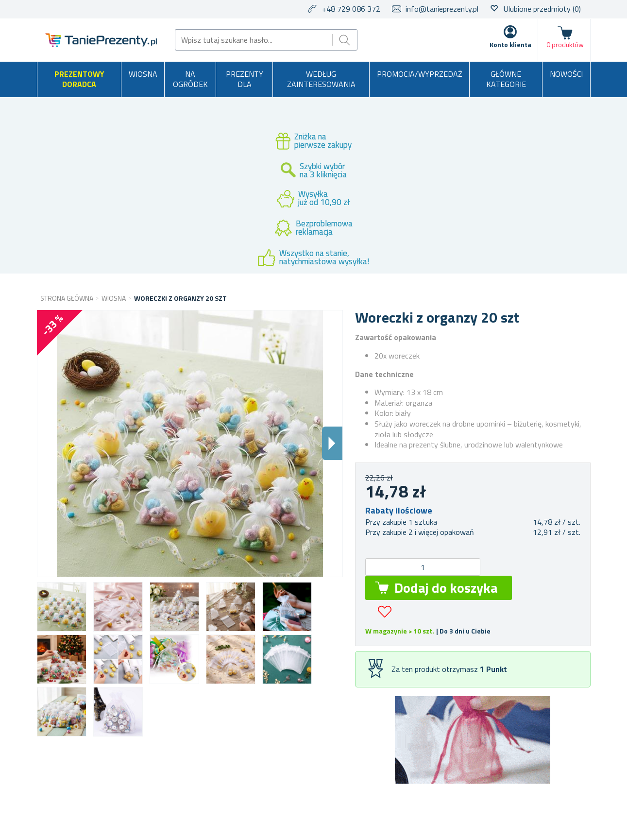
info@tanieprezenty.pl (442, 9)
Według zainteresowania (321, 79)
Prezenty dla (245, 79)
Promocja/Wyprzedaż (420, 74)
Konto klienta (510, 44)
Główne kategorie (506, 79)
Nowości (566, 74)
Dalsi (332, 443)
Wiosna (143, 74)
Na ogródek (190, 79)
